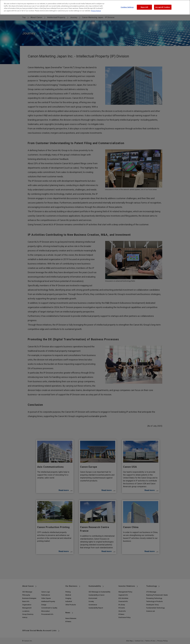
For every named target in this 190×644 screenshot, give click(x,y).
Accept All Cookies (163, 7)
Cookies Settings (127, 7)
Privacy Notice (96, 11)
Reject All (144, 7)
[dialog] (95, 7)
